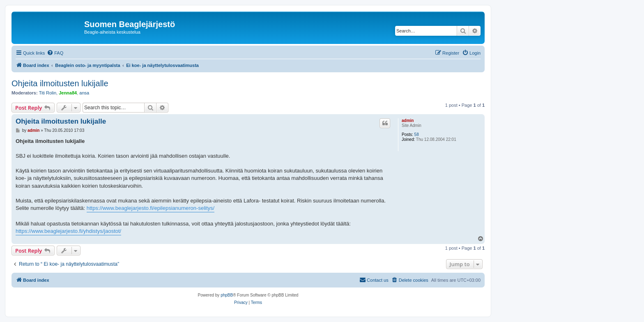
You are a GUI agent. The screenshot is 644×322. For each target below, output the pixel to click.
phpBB (227, 295)
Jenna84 (68, 93)
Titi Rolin (48, 93)
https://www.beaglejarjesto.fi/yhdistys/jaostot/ (68, 231)
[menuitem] (55, 53)
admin (408, 121)
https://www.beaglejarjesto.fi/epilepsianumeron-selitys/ (151, 208)
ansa (84, 93)
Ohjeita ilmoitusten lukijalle (60, 83)
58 (417, 135)
